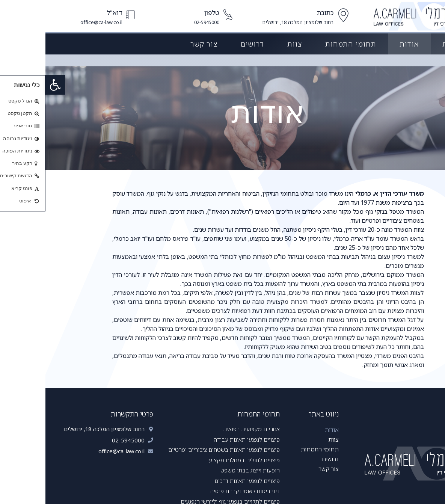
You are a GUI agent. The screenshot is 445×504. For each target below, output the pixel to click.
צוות (249, 44)
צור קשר (158, 44)
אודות (364, 44)
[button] (10, 85)
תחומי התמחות (305, 44)
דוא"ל (69, 13)
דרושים (207, 44)
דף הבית (411, 44)
